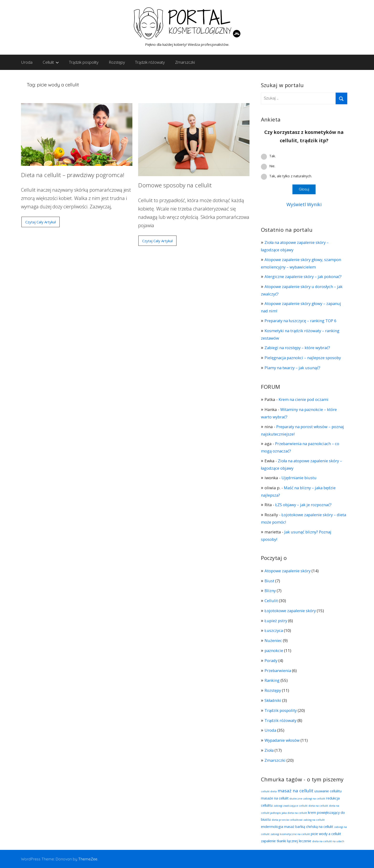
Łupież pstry (276, 621)
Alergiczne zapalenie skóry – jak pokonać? (304, 276)
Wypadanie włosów (283, 740)
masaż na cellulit (296, 791)
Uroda (27, 62)
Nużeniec (273, 640)
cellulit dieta (269, 791)
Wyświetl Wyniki (304, 204)
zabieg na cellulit (314, 820)
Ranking (272, 680)
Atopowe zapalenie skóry (288, 571)
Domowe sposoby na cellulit (175, 185)
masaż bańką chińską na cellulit (309, 826)
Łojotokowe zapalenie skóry (291, 611)
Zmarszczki (185, 62)
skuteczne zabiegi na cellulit (307, 799)
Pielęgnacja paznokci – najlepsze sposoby (304, 358)
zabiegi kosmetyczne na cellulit (290, 834)
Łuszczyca (274, 630)
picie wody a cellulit (326, 834)
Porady (271, 660)
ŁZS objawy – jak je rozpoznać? (304, 505)
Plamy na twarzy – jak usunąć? (293, 368)
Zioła (269, 750)
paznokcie (274, 650)
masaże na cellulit (275, 798)
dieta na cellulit (318, 806)
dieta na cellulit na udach (328, 841)
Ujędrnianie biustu (299, 478)
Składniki (273, 700)
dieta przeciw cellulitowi (287, 820)
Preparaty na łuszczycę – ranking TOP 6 (302, 321)
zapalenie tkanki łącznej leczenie (286, 841)
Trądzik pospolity (84, 62)
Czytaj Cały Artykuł (40, 222)
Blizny (270, 591)
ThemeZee (88, 859)
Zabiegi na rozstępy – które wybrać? (298, 348)
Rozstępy (117, 62)
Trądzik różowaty (150, 62)
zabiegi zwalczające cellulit (291, 806)
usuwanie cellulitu (328, 791)
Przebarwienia (278, 671)
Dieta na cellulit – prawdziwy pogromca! (73, 175)
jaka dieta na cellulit (294, 813)
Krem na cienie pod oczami (304, 399)
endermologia (272, 826)
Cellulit (51, 62)
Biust (269, 581)
